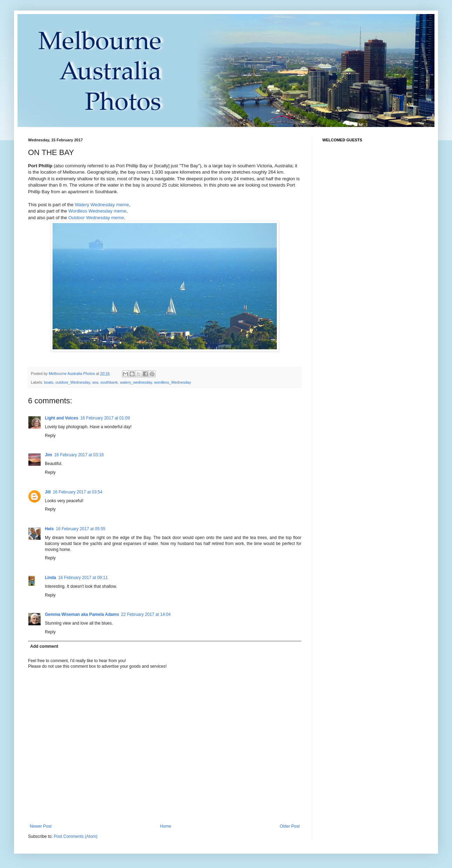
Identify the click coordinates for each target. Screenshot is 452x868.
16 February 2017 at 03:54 (78, 492)
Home (166, 826)
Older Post (290, 826)
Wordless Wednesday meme (97, 211)
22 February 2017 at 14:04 (146, 614)
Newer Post (41, 826)
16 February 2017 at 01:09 (105, 418)
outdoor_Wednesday (73, 382)
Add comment (44, 646)
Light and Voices (61, 418)
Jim (49, 455)
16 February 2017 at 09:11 (83, 578)
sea (95, 382)
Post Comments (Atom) (76, 836)
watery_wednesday (136, 382)
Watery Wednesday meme (102, 205)
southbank (109, 382)
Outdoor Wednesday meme (96, 218)
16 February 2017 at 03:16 (79, 455)
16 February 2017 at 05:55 (80, 529)
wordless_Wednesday (173, 382)
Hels (49, 529)
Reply (50, 436)
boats (49, 382)
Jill (48, 492)
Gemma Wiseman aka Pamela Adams (82, 614)
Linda (50, 578)
